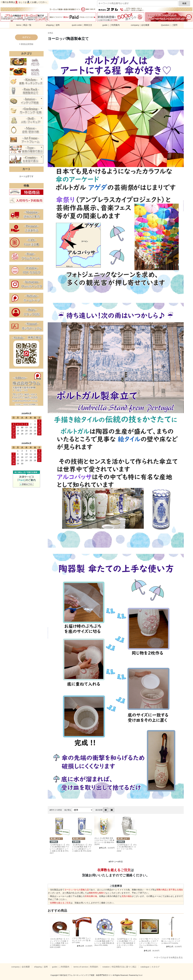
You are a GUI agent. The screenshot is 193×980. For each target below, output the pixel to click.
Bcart (141, 975)
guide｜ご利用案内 (111, 25)
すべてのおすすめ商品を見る (169, 957)
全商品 (50, 33)
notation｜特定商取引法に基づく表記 (119, 967)
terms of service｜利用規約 (86, 967)
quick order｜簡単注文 (82, 25)
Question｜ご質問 (169, 25)
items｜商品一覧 (24, 25)
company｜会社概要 (140, 25)
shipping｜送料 (53, 25)
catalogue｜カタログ (150, 967)
